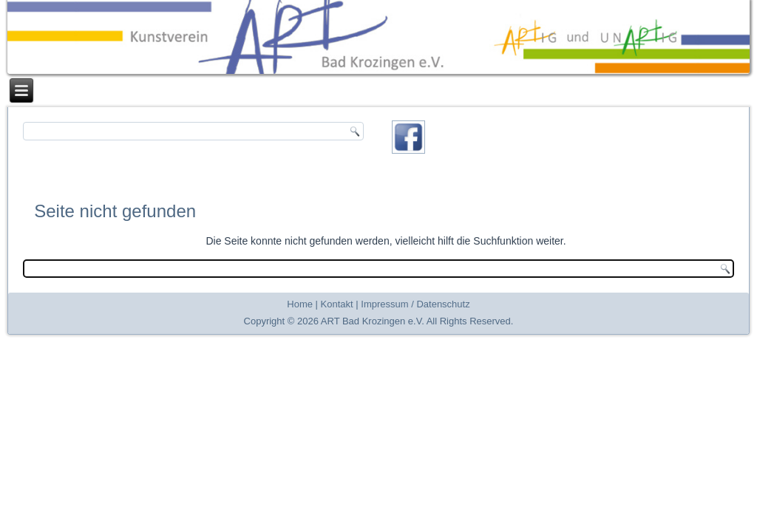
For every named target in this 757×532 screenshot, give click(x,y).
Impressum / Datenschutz (415, 304)
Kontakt (337, 304)
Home (300, 304)
